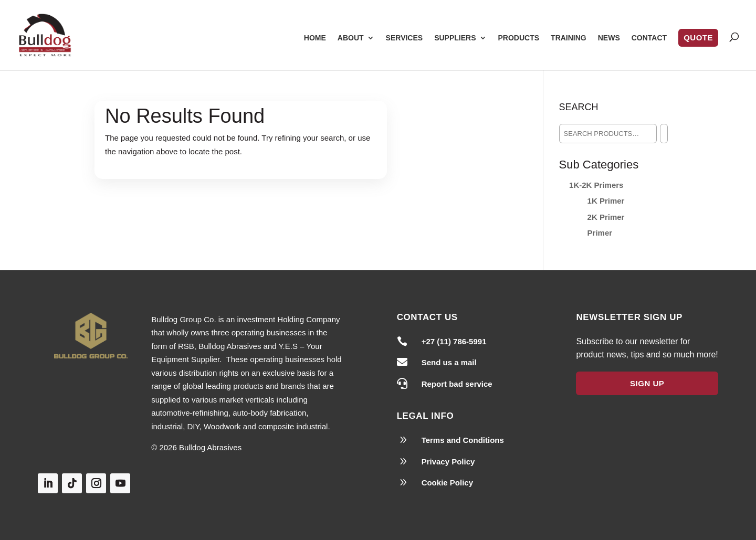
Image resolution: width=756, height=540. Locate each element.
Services (405, 38)
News (609, 38)
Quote (698, 38)
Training (569, 38)
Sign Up (647, 383)
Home (315, 38)
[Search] (664, 134)
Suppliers (455, 38)
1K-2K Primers (596, 185)
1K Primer (606, 201)
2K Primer (606, 217)
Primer (600, 233)
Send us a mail (449, 362)
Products (519, 38)
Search (579, 107)
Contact (649, 38)
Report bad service (457, 384)
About (351, 38)
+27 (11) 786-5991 (454, 341)
